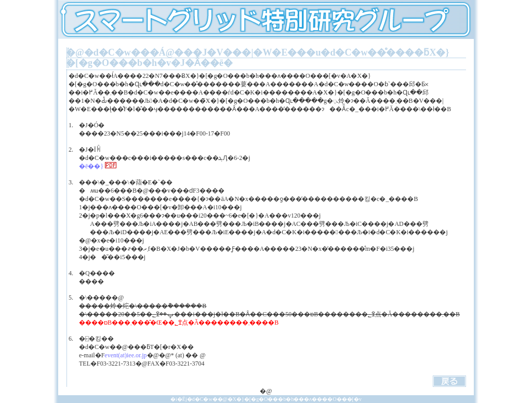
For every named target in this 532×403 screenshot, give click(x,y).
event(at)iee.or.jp (125, 355)
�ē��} (98, 166)
